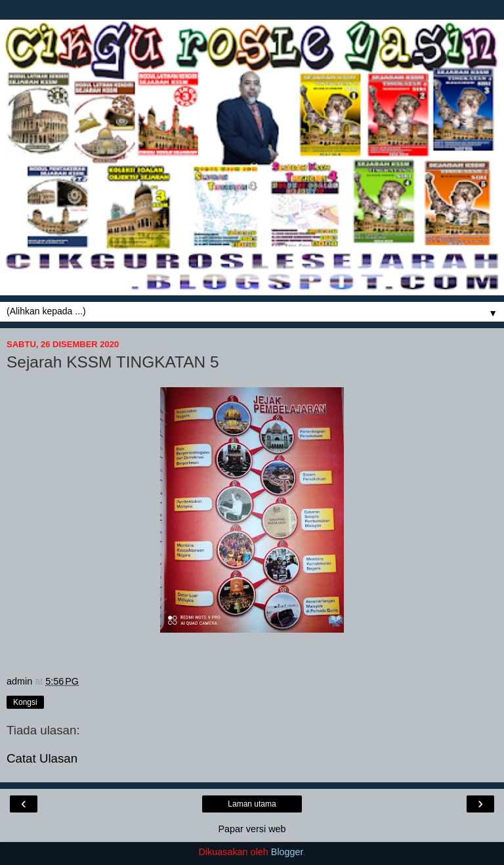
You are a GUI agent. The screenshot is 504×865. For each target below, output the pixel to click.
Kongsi (25, 702)
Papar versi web (252, 829)
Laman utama (252, 804)
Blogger (287, 852)
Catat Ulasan (42, 758)
